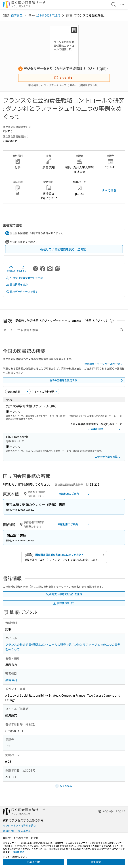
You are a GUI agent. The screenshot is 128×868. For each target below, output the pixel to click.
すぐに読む (64, 78)
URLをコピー (23, 269)
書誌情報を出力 (17, 284)
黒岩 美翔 (11, 680)
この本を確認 (105, 429)
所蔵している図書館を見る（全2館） (64, 249)
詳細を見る (19, 852)
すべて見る (109, 190)
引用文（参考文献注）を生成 (24, 278)
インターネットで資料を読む (19, 826)
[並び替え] (18, 392)
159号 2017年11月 (48, 15)
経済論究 (17, 15)
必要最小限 (33, 862)
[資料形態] (46, 392)
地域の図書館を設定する (87, 380)
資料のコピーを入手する (17, 831)
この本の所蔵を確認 (108, 457)
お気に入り (11, 269)
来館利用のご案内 (75, 494)
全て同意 (96, 862)
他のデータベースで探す (22, 292)
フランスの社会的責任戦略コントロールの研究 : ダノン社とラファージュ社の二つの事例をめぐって (63, 647)
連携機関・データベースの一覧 (104, 364)
